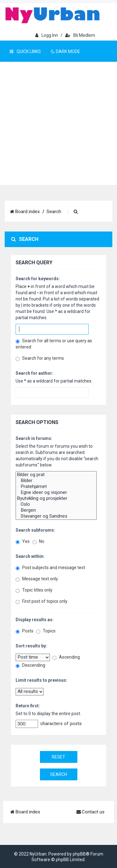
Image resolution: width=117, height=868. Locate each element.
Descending (30, 665)
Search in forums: (34, 438)
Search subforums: (35, 530)
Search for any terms (40, 358)
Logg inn (47, 35)
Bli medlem (80, 35)
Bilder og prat (56, 475)
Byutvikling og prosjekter (56, 498)
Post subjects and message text (50, 568)
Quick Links (25, 51)
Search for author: (34, 373)
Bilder (56, 481)
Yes (23, 541)
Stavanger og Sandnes (56, 516)
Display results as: (35, 620)
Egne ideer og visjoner (56, 493)
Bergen (56, 510)
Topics (46, 631)
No (38, 541)
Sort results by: (31, 646)
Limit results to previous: (41, 680)
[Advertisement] (58, 123)
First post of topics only (41, 601)
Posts (24, 631)
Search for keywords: (38, 279)
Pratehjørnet (56, 487)
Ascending (66, 657)
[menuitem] (76, 212)
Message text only (37, 579)
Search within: (30, 556)
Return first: (28, 706)
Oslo (56, 504)
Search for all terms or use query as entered (54, 344)
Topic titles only (34, 590)
